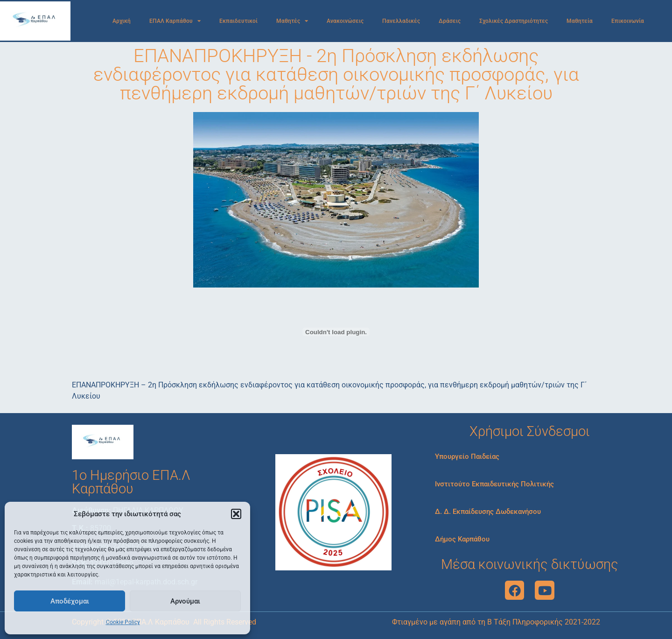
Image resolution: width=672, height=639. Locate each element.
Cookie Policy (123, 622)
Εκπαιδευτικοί (238, 21)
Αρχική (122, 21)
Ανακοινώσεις (345, 21)
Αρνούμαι (185, 601)
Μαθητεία (580, 21)
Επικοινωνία (628, 21)
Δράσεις (450, 21)
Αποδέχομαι (70, 601)
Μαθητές (292, 21)
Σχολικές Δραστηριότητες (514, 21)
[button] (236, 514)
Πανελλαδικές (401, 21)
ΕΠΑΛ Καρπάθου (175, 21)
